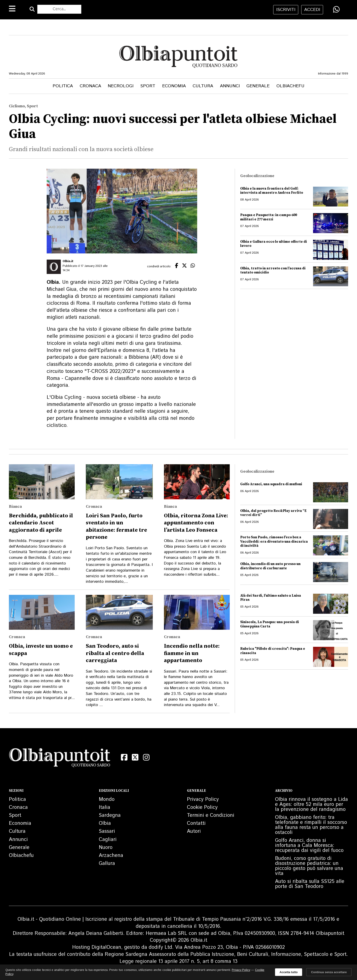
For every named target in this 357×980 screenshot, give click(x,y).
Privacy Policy (203, 799)
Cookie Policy (202, 807)
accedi (312, 10)
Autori (194, 831)
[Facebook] (124, 757)
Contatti (196, 823)
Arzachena (111, 856)
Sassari (107, 831)
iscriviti (286, 10)
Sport (148, 86)
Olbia (105, 823)
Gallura (107, 864)
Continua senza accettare (329, 972)
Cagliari (108, 840)
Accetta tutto (289, 972)
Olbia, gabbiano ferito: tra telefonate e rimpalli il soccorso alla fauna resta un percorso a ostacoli (311, 825)
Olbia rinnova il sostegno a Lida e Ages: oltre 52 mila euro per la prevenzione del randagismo (311, 805)
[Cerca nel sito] (59, 9)
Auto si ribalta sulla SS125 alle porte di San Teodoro (310, 884)
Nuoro (106, 848)
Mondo (107, 799)
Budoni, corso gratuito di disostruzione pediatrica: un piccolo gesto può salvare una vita (309, 866)
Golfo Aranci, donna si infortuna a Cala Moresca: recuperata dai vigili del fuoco (309, 846)
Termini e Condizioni (211, 815)
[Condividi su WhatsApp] (336, 9)
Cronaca (90, 86)
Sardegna (110, 815)
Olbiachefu (290, 86)
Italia (105, 807)
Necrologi (121, 86)
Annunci (230, 86)
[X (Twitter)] (135, 757)
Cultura (203, 86)
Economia (174, 86)
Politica (63, 86)
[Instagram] (146, 757)
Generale (258, 86)
